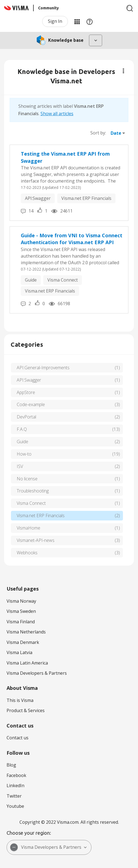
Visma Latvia (19, 652)
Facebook (16, 775)
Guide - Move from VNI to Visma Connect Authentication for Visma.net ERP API (72, 239)
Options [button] (123, 71)
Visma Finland (21, 622)
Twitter (14, 796)
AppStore (26, 392)
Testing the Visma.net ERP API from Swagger (65, 157)
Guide (31, 280)
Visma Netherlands (26, 632)
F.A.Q (22, 429)
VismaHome (28, 528)
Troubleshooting (33, 491)
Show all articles (57, 114)
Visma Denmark (23, 642)
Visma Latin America (27, 663)
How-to (24, 454)
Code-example (31, 404)
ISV (20, 466)
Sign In (55, 21)
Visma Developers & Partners (37, 673)
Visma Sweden (21, 611)
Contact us (18, 738)
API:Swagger (38, 198)
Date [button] (116, 133)
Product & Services (26, 710)
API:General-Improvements (43, 368)
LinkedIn (15, 786)
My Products (77, 21)
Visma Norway (21, 601)
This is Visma (20, 700)
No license (27, 479)
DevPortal (26, 417)
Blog (11, 765)
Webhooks (27, 553)
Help (90, 21)
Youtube (15, 806)
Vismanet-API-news (36, 540)
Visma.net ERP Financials (86, 198)
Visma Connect (63, 280)
